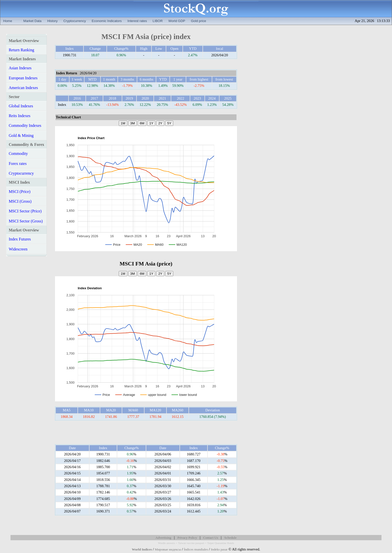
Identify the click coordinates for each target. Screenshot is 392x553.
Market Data (32, 21)
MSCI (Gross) (20, 201)
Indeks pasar (219, 549)
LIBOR (158, 21)
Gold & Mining (21, 135)
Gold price (199, 21)
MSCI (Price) (20, 192)
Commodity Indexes (25, 125)
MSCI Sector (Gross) (26, 221)
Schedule (230, 538)
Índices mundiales (196, 549)
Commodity (18, 154)
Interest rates (137, 21)
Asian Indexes (20, 68)
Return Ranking (21, 50)
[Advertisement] (146, 432)
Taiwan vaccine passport (191, 543)
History (52, 21)
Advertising (163, 538)
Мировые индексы (168, 549)
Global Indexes (21, 106)
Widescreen (18, 249)
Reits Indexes (20, 116)
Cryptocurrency (74, 21)
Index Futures (20, 239)
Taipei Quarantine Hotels (221, 543)
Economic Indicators (107, 21)
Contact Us (211, 538)
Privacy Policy (187, 538)
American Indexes (23, 88)
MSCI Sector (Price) (25, 211)
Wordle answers (166, 543)
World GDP (177, 21)
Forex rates (18, 164)
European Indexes (23, 78)
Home (8, 21)
